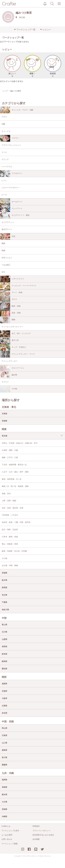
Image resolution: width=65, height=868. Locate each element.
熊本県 (4, 795)
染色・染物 (10, 313)
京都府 (4, 691)
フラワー (9, 138)
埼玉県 (4, 595)
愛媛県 (4, 765)
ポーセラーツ (11, 202)
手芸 (8, 236)
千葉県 (4, 602)
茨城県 (4, 573)
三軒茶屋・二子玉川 (10, 515)
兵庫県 (4, 706)
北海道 (4, 414)
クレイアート (11, 209)
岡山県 (4, 728)
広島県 (4, 735)
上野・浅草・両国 (9, 501)
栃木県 (4, 580)
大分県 (4, 802)
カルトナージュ (12, 368)
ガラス (8, 299)
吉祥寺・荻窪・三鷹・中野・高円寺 (16, 522)
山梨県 (4, 639)
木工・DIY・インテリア (15, 334)
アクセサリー (11, 174)
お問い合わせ (7, 839)
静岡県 (4, 661)
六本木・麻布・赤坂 (10, 537)
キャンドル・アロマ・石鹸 (17, 110)
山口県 (4, 743)
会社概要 (36, 839)
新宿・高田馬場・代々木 (12, 479)
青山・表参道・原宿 (10, 544)
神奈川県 (5, 610)
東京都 (4, 436)
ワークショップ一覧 (26, 30)
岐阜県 (4, 654)
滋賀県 (4, 684)
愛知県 (4, 669)
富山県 (4, 625)
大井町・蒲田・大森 (10, 450)
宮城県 (4, 421)
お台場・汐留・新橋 (10, 565)
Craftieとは (6, 826)
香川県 (4, 758)
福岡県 (4, 780)
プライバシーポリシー (41, 831)
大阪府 (4, 698)
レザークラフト (12, 279)
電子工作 (9, 341)
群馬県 (4, 588)
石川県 (4, 632)
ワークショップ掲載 (10, 844)
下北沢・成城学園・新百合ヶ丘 (14, 465)
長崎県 (4, 787)
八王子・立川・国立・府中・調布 (15, 472)
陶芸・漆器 (10, 306)
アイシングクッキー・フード (17, 354)
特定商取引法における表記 (43, 835)
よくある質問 (7, 835)
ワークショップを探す (10, 831)
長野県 (4, 647)
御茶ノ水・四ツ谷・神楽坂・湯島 (15, 486)
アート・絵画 (11, 293)
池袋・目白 (6, 494)
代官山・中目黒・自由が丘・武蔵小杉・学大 (20, 443)
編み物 (8, 375)
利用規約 (36, 826)
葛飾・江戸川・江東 (10, 458)
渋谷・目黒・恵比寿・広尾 (13, 508)
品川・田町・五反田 (10, 530)
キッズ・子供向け (13, 347)
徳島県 (4, 750)
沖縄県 (4, 817)
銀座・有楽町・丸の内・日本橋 (14, 551)
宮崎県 (4, 809)
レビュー (47, 30)
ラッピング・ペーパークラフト (18, 286)
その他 (8, 389)
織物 (8, 320)
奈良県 (4, 713)
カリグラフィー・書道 (15, 215)
